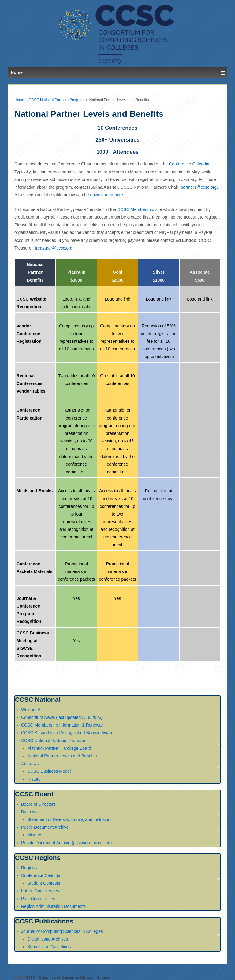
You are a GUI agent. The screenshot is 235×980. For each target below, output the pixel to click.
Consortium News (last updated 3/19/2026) (62, 717)
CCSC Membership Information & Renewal (62, 725)
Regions (29, 868)
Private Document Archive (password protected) (66, 843)
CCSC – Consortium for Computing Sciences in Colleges (68, 978)
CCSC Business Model (49, 771)
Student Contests (44, 883)
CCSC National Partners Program (56, 100)
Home (19, 100)
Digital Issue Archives (48, 939)
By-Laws (29, 812)
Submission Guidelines (49, 947)
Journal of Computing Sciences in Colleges (62, 931)
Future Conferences (40, 891)
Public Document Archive (45, 827)
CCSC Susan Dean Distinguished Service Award (67, 733)
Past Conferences (38, 899)
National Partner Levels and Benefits (62, 756)
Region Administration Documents (53, 906)
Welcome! (31, 710)
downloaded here (106, 195)
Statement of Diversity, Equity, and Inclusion (69, 819)
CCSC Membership (136, 209)
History (34, 779)
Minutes (35, 835)
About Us (30, 764)
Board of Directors (38, 804)
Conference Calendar (189, 164)
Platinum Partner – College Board (59, 748)
